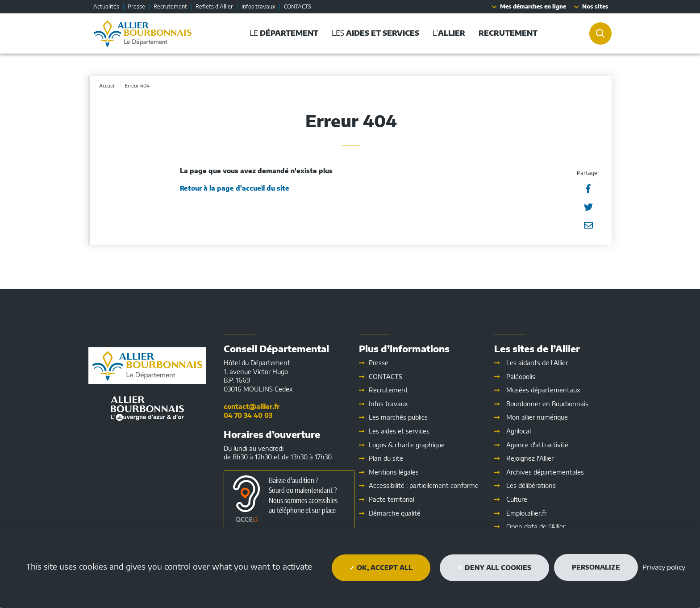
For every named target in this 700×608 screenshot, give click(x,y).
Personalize (596, 567)
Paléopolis (521, 377)
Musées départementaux (543, 390)
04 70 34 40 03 (248, 415)
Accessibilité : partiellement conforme (424, 485)
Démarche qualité (395, 513)
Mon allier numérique (537, 417)
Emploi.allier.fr (526, 513)
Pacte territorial (392, 499)
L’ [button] (449, 33)
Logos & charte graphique (407, 445)
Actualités (106, 6)
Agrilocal (519, 431)
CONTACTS (298, 6)
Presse (136, 6)
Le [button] (284, 33)
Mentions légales (394, 472)
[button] (508, 33)
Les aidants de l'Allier (537, 363)
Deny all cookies (494, 568)
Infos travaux (258, 6)
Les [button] (375, 33)
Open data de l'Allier (536, 527)
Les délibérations (531, 485)
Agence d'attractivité (537, 445)
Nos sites (595, 6)
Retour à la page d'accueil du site (235, 188)
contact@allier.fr (252, 406)
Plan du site (386, 458)
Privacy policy (664, 567)
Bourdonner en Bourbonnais (547, 404)
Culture (517, 499)
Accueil (107, 85)
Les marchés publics (398, 417)
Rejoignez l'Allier (530, 458)
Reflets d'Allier (214, 6)
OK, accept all (381, 568)
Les (399, 431)
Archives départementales (545, 472)
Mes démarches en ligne (533, 6)
